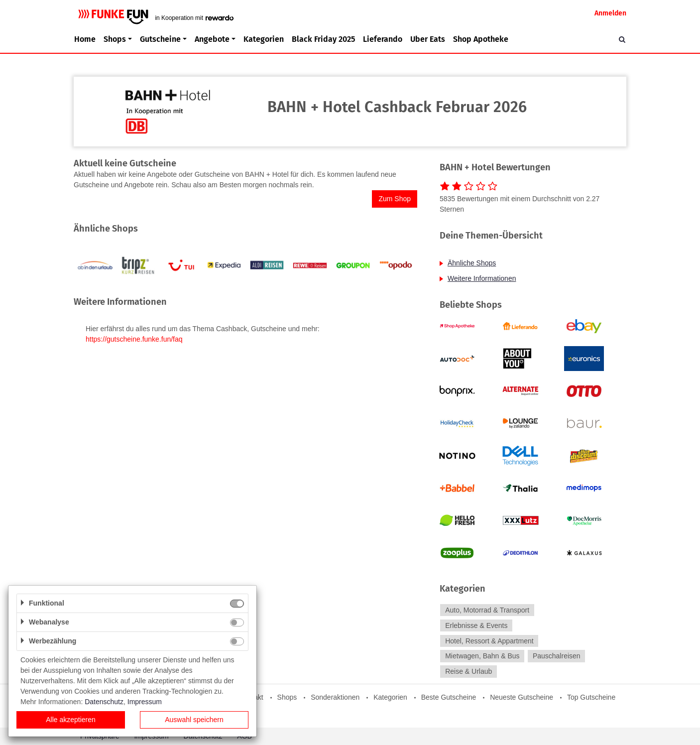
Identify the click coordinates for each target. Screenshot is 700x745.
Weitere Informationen (482, 278)
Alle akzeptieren (71, 720)
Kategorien (264, 39)
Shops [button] (115, 39)
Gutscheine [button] (160, 39)
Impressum (145, 702)
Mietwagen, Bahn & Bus (482, 656)
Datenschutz (104, 702)
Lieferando (383, 39)
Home (85, 39)
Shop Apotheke (481, 39)
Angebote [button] (212, 39)
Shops (287, 697)
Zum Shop (395, 199)
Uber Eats (428, 39)
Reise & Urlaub (468, 671)
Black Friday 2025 (323, 39)
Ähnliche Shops (472, 263)
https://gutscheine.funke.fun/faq (134, 339)
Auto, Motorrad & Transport (487, 610)
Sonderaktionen (335, 697)
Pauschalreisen (557, 656)
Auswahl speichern (194, 720)
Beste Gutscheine (449, 697)
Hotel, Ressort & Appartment (489, 641)
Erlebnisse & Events (476, 625)
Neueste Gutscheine (522, 697)
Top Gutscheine (591, 697)
